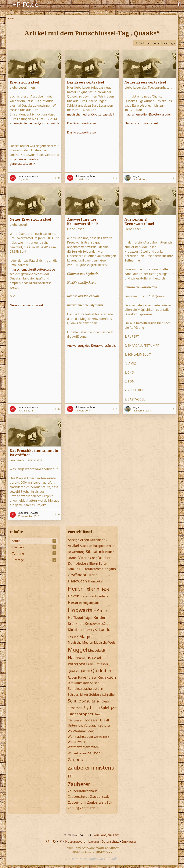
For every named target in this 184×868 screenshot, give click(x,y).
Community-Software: (92, 848)
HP (96, 610)
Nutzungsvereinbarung (82, 841)
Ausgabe (99, 546)
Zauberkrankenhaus (83, 791)
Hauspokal (96, 581)
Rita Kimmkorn (78, 683)
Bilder (110, 552)
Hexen (74, 596)
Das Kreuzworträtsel (86, 82)
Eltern (94, 564)
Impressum (130, 841)
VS (70, 731)
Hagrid (92, 575)
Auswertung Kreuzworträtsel (139, 221)
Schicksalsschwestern (85, 688)
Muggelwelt (97, 650)
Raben (72, 678)
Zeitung (73, 808)
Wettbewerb (77, 742)
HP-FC (104, 611)
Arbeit (85, 540)
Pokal (97, 658)
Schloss (95, 694)
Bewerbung (76, 552)
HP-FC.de (25, 4)
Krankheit (76, 624)
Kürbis (73, 630)
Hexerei (75, 602)
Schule (74, 701)
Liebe (94, 630)
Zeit (110, 802)
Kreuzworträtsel (25, 82)
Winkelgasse (77, 753)
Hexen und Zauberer (95, 596)
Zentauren (88, 808)
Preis (90, 664)
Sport (113, 708)
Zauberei (77, 760)
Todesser (92, 720)
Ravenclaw (87, 677)
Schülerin (103, 701)
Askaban (86, 546)
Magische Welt (105, 642)
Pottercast (77, 664)
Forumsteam (92, 569)
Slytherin (92, 708)
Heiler (75, 589)
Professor (101, 664)
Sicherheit (75, 708)
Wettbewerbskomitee (83, 747)
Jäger (89, 618)
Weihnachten (83, 731)
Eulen (103, 564)
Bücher (83, 558)
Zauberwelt (96, 802)
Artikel (73, 546)
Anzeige (74, 540)
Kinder (100, 617)
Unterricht (75, 725)
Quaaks (73, 671)
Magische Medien (80, 642)
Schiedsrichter (78, 695)
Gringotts (109, 569)
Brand (72, 558)
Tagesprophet (81, 714)
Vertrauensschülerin (99, 725)
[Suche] (179, 4)
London (106, 630)
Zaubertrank (77, 802)
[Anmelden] (108, 3)
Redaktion (107, 677)
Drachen (104, 558)
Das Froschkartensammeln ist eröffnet (34, 453)
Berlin (111, 546)
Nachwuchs (79, 657)
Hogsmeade (91, 603)
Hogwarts (80, 610)
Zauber (94, 753)
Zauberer (79, 784)
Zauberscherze (79, 797)
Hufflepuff (76, 617)
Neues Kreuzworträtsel (145, 82)
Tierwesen (76, 720)
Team (98, 714)
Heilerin (91, 589)
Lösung (73, 637)
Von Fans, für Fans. (107, 835)
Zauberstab (100, 796)
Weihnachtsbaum (80, 737)
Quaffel (85, 671)
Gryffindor (77, 575)
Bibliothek (95, 551)
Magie (85, 636)
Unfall (105, 720)
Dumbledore (78, 563)
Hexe (105, 589)
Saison (95, 683)
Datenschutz (110, 841)
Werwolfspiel (102, 737)
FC (81, 569)
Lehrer (85, 630)
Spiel (105, 708)
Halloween (77, 581)
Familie (73, 569)
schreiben (109, 695)
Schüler (89, 701)
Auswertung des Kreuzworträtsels (83, 221)
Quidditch (101, 671)
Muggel (78, 649)
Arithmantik (99, 540)
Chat (93, 558)
